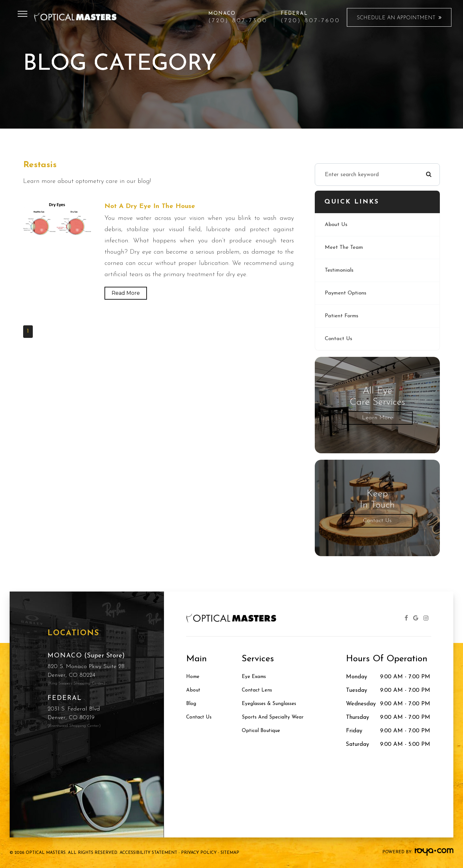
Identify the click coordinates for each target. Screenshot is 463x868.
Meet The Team (345, 247)
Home (194, 677)
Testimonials (340, 270)
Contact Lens (259, 690)
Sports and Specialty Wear (276, 717)
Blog (192, 704)
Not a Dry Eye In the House (153, 207)
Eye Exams (256, 677)
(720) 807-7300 (238, 21)
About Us (337, 225)
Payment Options (347, 293)
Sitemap (230, 853)
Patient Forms (343, 316)
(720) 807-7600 (310, 21)
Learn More (377, 418)
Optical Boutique (263, 731)
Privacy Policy (199, 853)
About (194, 690)
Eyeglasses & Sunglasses (273, 704)
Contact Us (339, 339)
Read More (126, 294)
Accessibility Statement (148, 853)
